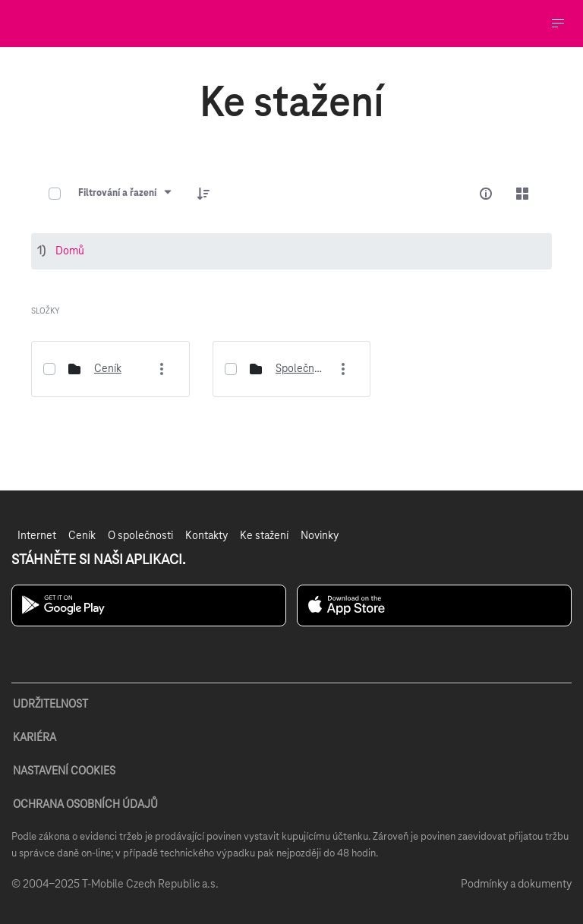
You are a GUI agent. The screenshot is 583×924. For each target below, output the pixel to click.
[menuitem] (37, 536)
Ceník (108, 369)
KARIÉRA (35, 738)
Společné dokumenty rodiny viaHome (300, 369)
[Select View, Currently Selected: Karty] (522, 194)
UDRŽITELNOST (50, 705)
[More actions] (162, 369)
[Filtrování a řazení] (126, 194)
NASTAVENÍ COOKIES (64, 771)
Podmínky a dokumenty (516, 885)
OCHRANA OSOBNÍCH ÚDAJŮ (85, 805)
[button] (203, 194)
